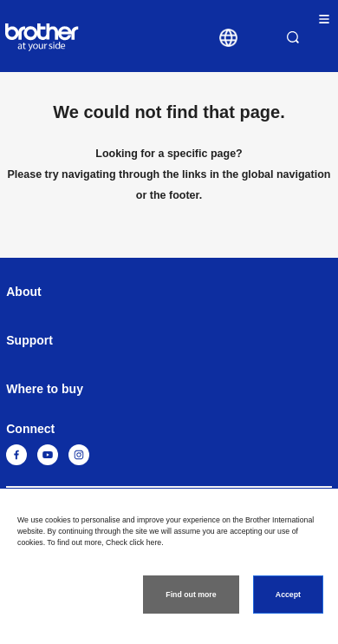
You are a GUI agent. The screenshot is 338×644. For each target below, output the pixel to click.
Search (293, 37)
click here (145, 542)
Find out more (191, 595)
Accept (288, 595)
